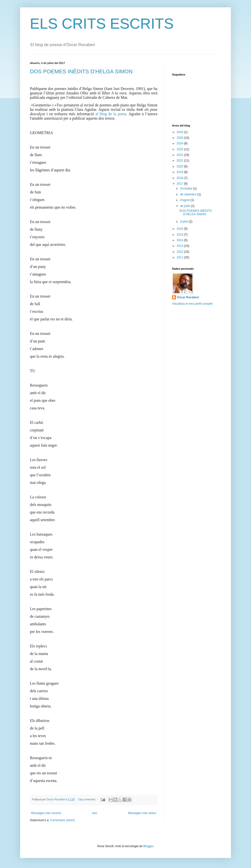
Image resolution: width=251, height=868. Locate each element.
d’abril (184, 222)
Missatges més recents (46, 813)
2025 (180, 138)
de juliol (186, 206)
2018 (180, 178)
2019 (180, 172)
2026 (180, 132)
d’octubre (187, 189)
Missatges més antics (142, 813)
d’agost (185, 200)
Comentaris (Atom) (62, 820)
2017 (180, 184)
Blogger (148, 846)
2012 (180, 252)
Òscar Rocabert (188, 297)
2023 (180, 149)
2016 (180, 229)
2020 (180, 166)
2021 (180, 161)
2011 (180, 257)
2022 (180, 155)
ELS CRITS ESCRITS (102, 24)
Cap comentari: (87, 799)
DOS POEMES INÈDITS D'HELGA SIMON (81, 71)
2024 (180, 143)
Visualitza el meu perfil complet (192, 304)
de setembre (189, 194)
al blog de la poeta (111, 114)
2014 (180, 240)
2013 (180, 246)
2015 (180, 235)
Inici (94, 813)
